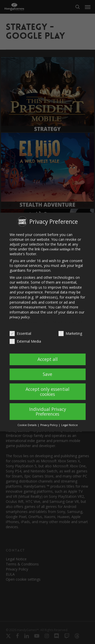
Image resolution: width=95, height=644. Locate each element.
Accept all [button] (48, 359)
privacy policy (20, 317)
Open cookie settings (56, 249)
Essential (20, 333)
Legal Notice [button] (70, 425)
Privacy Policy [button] (49, 425)
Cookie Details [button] (27, 425)
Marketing (70, 333)
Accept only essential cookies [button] (48, 392)
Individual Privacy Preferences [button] (48, 412)
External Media (25, 341)
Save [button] (48, 374)
